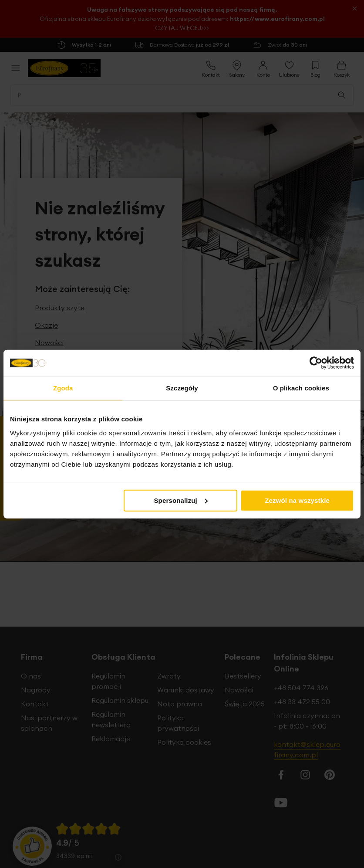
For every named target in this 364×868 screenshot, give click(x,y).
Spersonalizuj (181, 500)
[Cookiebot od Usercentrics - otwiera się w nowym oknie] (316, 363)
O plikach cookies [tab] (301, 388)
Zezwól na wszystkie (297, 500)
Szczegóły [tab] (182, 388)
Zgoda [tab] (63, 388)
